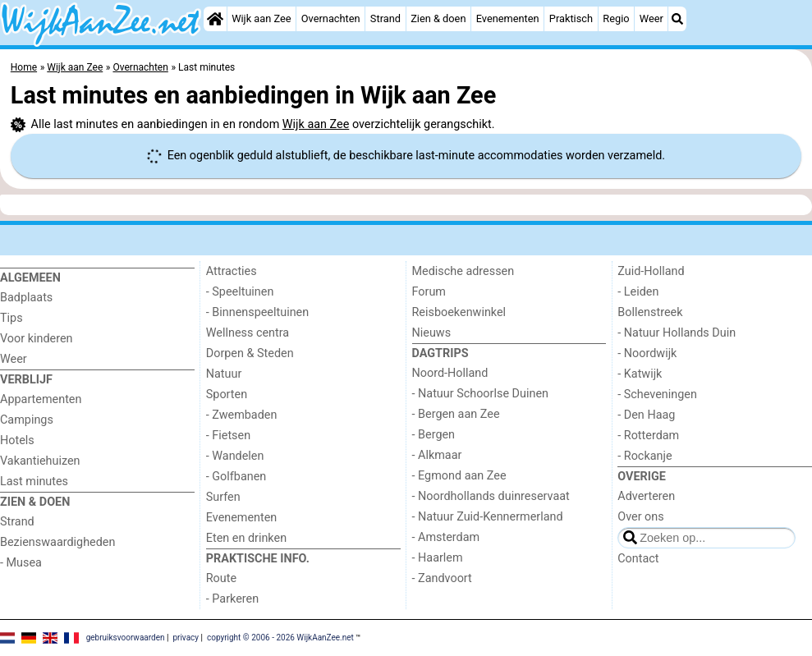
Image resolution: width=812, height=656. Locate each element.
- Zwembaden (242, 415)
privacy (186, 638)
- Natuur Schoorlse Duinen (480, 394)
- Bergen (434, 435)
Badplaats (26, 298)
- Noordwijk (647, 353)
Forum (429, 292)
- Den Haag (646, 415)
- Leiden (638, 292)
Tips (11, 318)
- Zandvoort (442, 578)
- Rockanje (645, 456)
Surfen (223, 497)
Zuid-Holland (651, 271)
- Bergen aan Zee (456, 414)
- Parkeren (232, 599)
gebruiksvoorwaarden (126, 638)
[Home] (215, 19)
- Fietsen (228, 436)
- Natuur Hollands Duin (677, 333)
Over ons (640, 517)
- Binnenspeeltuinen (257, 312)
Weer (651, 18)
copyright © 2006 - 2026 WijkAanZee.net (280, 638)
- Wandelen (235, 456)
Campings (27, 420)
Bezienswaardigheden (57, 542)
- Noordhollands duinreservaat (491, 496)
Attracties (232, 271)
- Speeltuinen (240, 292)
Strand (385, 18)
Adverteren (646, 496)
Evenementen (508, 18)
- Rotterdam (648, 436)
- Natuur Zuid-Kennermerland (488, 517)
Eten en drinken (246, 538)
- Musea (21, 563)
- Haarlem (438, 558)
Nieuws (432, 333)
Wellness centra (248, 333)
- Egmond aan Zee (459, 476)
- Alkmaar (437, 455)
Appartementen (41, 399)
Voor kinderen (37, 339)
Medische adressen (463, 271)
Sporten (227, 395)
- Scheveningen (657, 395)
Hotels (17, 440)
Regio (616, 18)
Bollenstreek (650, 312)
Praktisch (571, 18)
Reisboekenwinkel (459, 312)
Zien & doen (438, 18)
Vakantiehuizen (40, 461)
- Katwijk (640, 374)
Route (221, 578)
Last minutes (34, 482)
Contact (638, 559)
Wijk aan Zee (261, 18)
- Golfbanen (236, 477)
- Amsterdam (446, 537)
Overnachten (331, 18)
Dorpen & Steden (250, 353)
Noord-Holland (450, 373)
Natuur (224, 374)
